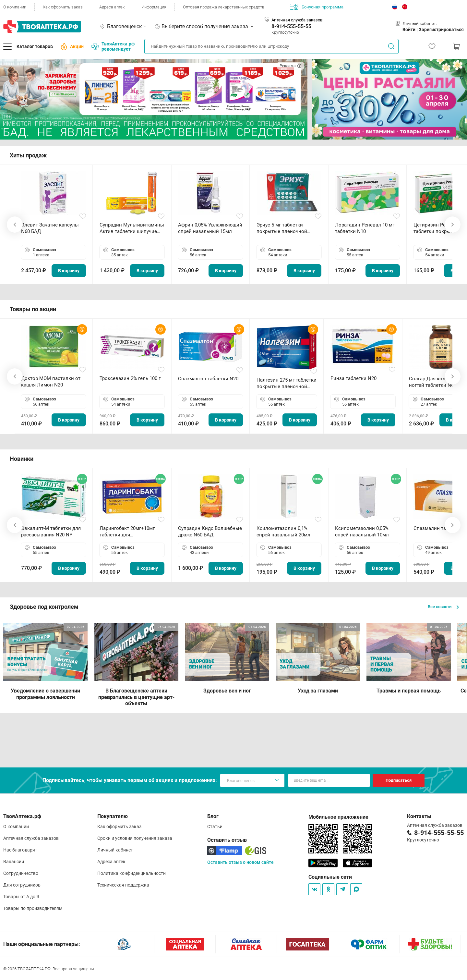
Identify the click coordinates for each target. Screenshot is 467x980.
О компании (15, 7)
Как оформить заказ (63, 7)
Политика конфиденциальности (132, 873)
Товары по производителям (33, 908)
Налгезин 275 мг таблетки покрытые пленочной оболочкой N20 (287, 383)
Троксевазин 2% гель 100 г (130, 378)
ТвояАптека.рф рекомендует (113, 46)
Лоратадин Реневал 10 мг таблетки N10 (365, 228)
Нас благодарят (20, 850)
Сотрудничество (21, 873)
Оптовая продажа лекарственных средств (224, 7)
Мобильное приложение (338, 817)
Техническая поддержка (123, 885)
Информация (154, 7)
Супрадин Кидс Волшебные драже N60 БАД (210, 532)
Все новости (443, 607)
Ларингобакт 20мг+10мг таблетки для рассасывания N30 (127, 532)
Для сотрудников (22, 885)
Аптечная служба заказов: (297, 20)
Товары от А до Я (21, 897)
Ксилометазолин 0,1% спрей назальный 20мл (283, 532)
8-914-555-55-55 (291, 26)
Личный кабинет (115, 850)
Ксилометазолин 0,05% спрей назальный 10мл (362, 532)
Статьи (215, 827)
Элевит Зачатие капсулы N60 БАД (50, 228)
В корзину (69, 271)
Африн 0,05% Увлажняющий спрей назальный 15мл (210, 228)
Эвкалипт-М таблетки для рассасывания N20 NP (51, 532)
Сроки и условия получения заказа (135, 838)
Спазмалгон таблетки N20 (208, 379)
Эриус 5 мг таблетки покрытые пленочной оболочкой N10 (282, 228)
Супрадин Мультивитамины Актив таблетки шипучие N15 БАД (132, 228)
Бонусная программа (317, 7)
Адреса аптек (112, 7)
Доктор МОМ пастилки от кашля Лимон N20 (51, 382)
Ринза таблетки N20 (353, 378)
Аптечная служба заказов (31, 838)
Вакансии (14, 862)
